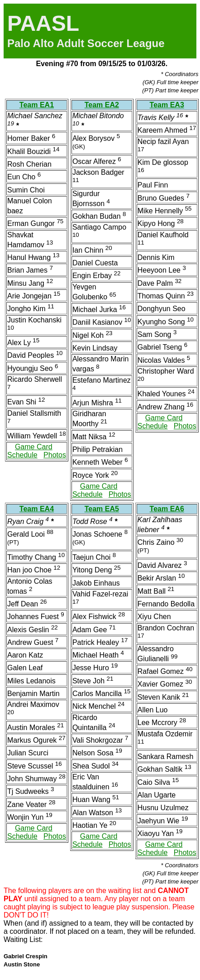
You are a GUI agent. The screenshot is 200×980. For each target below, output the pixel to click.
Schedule (22, 455)
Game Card (34, 447)
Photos (55, 455)
